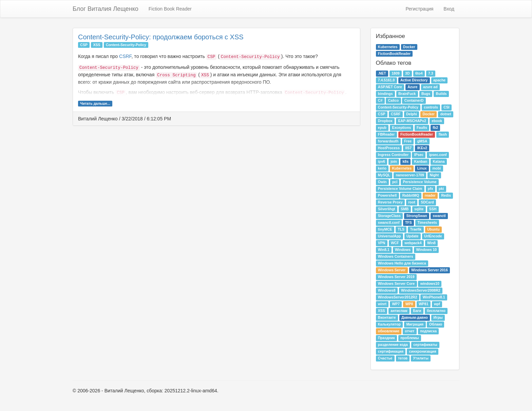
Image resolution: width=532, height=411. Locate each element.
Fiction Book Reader (170, 9)
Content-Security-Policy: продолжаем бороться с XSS (161, 37)
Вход (449, 9)
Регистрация (419, 9)
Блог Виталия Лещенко (106, 9)
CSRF (125, 56)
